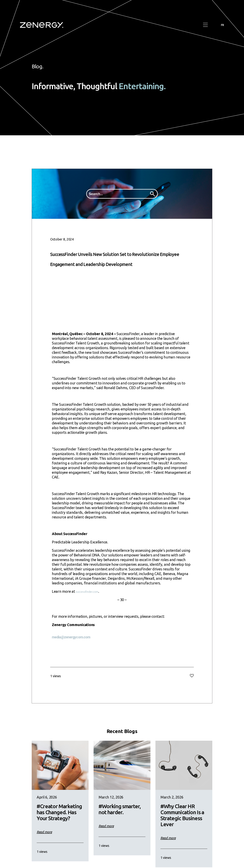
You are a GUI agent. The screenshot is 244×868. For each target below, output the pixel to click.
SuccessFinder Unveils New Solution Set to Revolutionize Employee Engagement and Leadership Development (122, 263)
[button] (205, 25)
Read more (44, 842)
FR (222, 25)
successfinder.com (90, 601)
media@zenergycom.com (73, 647)
